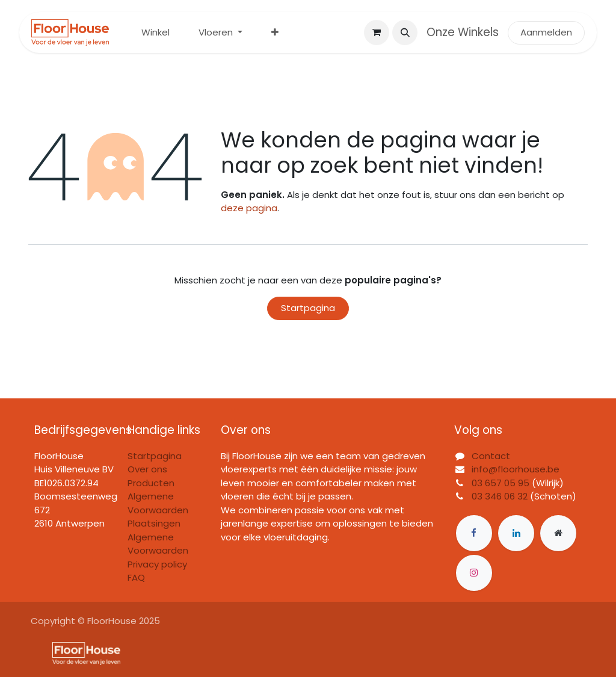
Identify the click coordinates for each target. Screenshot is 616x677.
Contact (491, 456)
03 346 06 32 (500, 496)
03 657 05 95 (500, 483)
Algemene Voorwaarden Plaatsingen (158, 510)
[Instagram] (474, 573)
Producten (151, 483)
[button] (405, 32)
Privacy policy (157, 564)
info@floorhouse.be (516, 469)
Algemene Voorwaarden (158, 544)
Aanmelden (546, 32)
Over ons (147, 469)
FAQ (136, 577)
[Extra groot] (558, 533)
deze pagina (249, 208)
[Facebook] (474, 533)
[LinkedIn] (516, 533)
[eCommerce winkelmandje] (377, 32)
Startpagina (308, 308)
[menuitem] (156, 33)
